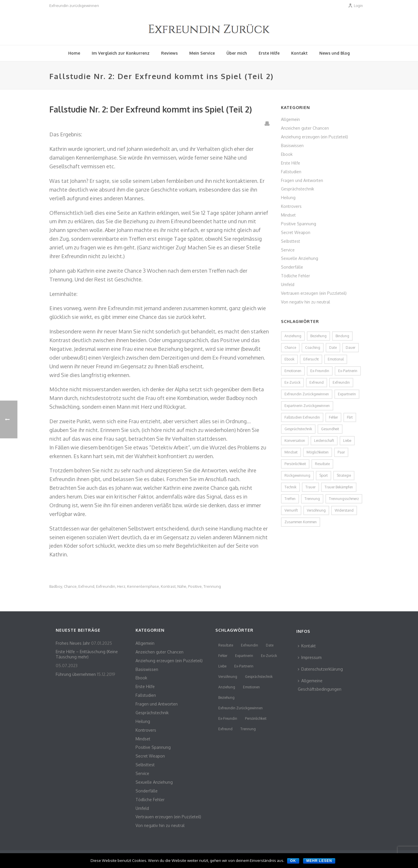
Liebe (222, 666)
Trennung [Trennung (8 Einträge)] (312, 499)
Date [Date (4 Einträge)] (333, 348)
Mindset (288, 215)
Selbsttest (291, 241)
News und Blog (335, 53)
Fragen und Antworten (302, 180)
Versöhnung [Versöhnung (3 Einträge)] (316, 510)
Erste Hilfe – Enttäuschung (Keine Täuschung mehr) (87, 654)
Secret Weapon (296, 232)
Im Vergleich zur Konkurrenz (121, 53)
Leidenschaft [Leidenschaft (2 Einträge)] (324, 441)
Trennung (212, 586)
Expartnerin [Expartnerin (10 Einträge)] (347, 394)
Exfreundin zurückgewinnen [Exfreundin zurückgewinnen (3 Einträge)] (307, 394)
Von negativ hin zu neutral (306, 302)
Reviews (169, 53)
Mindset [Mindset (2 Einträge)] (291, 452)
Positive (195, 586)
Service (288, 250)
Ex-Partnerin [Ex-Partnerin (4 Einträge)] (348, 371)
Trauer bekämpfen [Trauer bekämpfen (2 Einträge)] (339, 487)
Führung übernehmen (76, 674)
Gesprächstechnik (298, 189)
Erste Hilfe (269, 53)
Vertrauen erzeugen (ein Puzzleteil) (314, 293)
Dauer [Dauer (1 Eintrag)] (351, 348)
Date (270, 645)
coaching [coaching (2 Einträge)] (313, 348)
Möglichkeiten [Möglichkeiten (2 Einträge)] (318, 452)
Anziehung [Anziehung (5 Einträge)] (293, 336)
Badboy (56, 586)
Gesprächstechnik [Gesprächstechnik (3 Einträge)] (298, 429)
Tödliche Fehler (296, 276)
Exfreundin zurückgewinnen (240, 708)
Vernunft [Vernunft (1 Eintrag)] (291, 510)
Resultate (226, 645)
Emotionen (251, 687)
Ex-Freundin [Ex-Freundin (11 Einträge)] (320, 371)
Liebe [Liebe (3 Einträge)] (347, 441)
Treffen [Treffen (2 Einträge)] (290, 499)
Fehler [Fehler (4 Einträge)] (333, 417)
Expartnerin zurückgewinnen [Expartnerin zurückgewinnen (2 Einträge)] (307, 406)
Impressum (310, 657)
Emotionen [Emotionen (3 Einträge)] (293, 371)
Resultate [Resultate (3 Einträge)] (322, 464)
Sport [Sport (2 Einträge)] (324, 475)
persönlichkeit (256, 718)
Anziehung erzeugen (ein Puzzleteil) (315, 137)
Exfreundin (106, 586)
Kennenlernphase (143, 586)
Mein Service (202, 53)
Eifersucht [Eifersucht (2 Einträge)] (311, 359)
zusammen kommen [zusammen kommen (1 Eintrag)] (301, 522)
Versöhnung (228, 677)
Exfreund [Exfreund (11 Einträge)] (317, 382)
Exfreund (86, 586)
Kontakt (299, 53)
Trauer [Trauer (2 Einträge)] (310, 487)
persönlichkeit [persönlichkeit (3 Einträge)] (295, 464)
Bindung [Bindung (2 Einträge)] (342, 336)
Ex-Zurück (269, 656)
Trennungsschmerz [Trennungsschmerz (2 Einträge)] (344, 499)
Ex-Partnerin (244, 666)
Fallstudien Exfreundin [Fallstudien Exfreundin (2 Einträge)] (302, 417)
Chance (70, 586)
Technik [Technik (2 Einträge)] (290, 487)
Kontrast (168, 586)
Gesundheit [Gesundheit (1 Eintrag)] (330, 429)
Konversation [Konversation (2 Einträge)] (295, 441)
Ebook (287, 154)
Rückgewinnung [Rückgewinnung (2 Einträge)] (297, 475)
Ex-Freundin (228, 718)
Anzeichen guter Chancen (305, 128)
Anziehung (227, 687)
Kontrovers (291, 206)
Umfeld (288, 284)
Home (74, 53)
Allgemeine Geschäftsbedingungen (320, 685)
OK (293, 861)
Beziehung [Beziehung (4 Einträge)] (318, 336)
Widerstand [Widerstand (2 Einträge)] (344, 510)
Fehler (223, 656)
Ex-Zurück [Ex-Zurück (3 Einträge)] (292, 382)
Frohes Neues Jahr (73, 643)
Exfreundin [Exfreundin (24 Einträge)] (341, 382)
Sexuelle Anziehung (300, 258)
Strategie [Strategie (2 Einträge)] (344, 475)
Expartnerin (244, 656)
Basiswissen (292, 145)
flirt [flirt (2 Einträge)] (350, 417)
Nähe (182, 586)
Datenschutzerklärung (320, 669)
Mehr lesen (319, 861)
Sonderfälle (292, 267)
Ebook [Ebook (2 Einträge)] (289, 359)
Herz (121, 586)
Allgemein (290, 119)
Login (355, 6)
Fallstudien (291, 172)
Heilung (288, 198)
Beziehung (226, 698)
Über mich (237, 53)
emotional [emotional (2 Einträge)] (336, 359)
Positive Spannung (299, 224)
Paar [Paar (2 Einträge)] (341, 452)
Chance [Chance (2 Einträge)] (290, 348)
